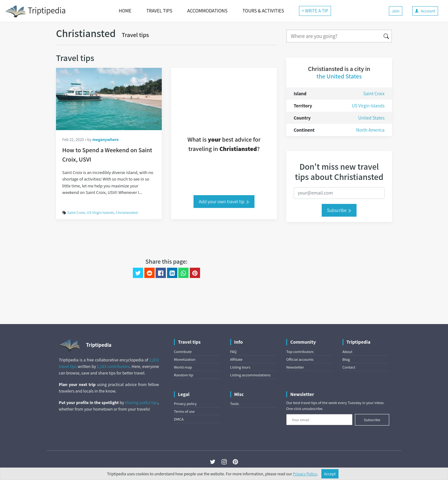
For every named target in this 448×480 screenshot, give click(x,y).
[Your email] (319, 420)
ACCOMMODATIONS (207, 11)
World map (183, 367)
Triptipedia (35, 11)
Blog (346, 359)
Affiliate (236, 359)
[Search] (334, 36)
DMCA (179, 419)
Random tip (184, 375)
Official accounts (300, 359)
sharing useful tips (142, 402)
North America (370, 130)
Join (396, 11)
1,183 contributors (113, 366)
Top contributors (300, 352)
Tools (235, 404)
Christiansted (127, 212)
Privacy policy (185, 404)
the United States (339, 76)
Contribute (183, 352)
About (348, 352)
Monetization (185, 359)
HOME (125, 11)
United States (371, 118)
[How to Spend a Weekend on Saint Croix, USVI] (109, 99)
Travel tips (135, 35)
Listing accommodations (250, 375)
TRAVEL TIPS (159, 11)
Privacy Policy (305, 474)
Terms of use (184, 411)
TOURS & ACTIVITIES (263, 11)
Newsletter (295, 367)
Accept (330, 474)
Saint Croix (76, 212)
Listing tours (240, 367)
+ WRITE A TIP (315, 11)
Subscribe (339, 210)
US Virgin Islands (100, 212)
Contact (349, 367)
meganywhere (106, 139)
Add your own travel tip (224, 201)
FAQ (233, 352)
